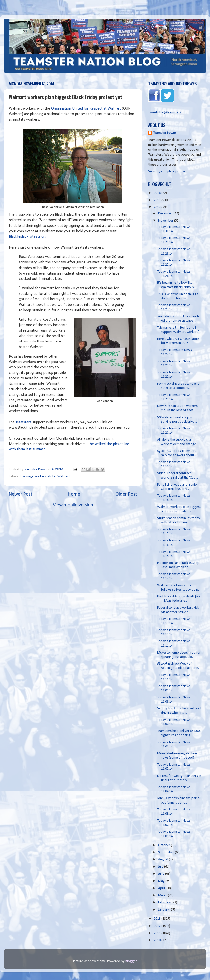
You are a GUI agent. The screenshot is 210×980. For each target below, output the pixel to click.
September (167, 852)
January (164, 910)
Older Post (126, 494)
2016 (157, 193)
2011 (157, 933)
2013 (157, 919)
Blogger (131, 961)
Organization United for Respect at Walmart (86, 109)
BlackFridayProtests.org (28, 237)
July (161, 867)
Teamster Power (165, 133)
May (162, 881)
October (165, 845)
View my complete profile (167, 172)
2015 (157, 200)
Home (74, 494)
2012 (157, 926)
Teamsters (23, 422)
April (162, 888)
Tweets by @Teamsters (165, 113)
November (166, 221)
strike (52, 477)
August (164, 860)
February (165, 903)
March (163, 895)
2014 (157, 207)
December (166, 214)
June (162, 874)
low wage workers (33, 477)
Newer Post (21, 494)
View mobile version (73, 505)
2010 (157, 940)
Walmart (64, 477)
